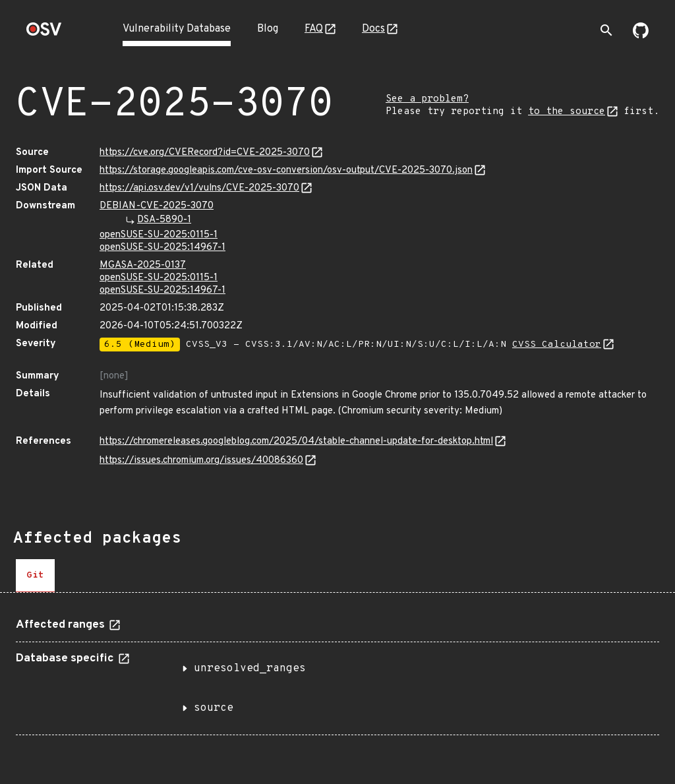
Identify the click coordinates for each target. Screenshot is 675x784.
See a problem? (427, 99)
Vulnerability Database (177, 29)
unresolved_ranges (250, 669)
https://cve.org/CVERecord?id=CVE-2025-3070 (205, 153)
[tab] (35, 576)
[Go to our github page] (641, 36)
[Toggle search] (606, 30)
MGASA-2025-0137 (143, 265)
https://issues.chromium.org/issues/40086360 (201, 461)
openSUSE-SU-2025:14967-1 (162, 248)
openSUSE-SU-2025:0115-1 (159, 235)
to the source (567, 112)
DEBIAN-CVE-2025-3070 (157, 206)
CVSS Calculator (557, 345)
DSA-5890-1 (164, 220)
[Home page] (44, 33)
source (214, 708)
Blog (268, 29)
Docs (373, 29)
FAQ (314, 29)
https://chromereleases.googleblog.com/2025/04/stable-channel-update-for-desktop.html (296, 441)
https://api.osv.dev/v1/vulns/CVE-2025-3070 (199, 188)
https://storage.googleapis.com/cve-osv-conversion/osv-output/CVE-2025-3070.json (286, 170)
